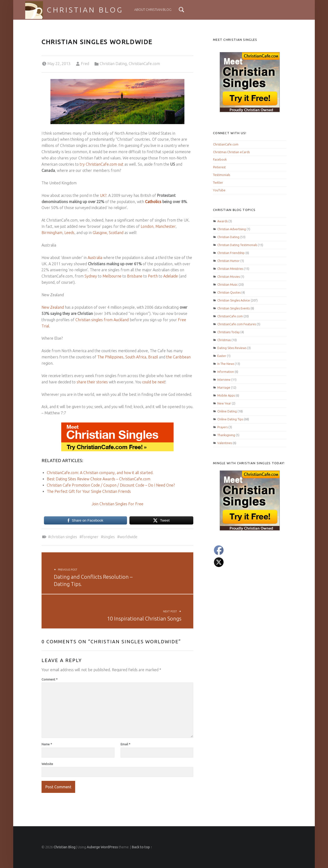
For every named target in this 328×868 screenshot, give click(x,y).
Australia (95, 258)
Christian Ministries (230, 269)
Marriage (224, 387)
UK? (103, 195)
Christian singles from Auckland (102, 320)
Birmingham (52, 233)
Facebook (220, 159)
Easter (222, 356)
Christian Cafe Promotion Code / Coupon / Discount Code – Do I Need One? (111, 485)
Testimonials (222, 175)
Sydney (91, 276)
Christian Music (228, 284)
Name (47, 744)
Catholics (153, 202)
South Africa (136, 357)
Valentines (225, 443)
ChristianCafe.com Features (237, 324)
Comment (50, 679)
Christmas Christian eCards (231, 152)
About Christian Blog (153, 10)
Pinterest (219, 167)
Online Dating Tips (230, 419)
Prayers (222, 427)
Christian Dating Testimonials (237, 245)
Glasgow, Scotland (108, 233)
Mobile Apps (226, 395)
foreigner (90, 537)
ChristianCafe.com (144, 64)
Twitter (218, 182)
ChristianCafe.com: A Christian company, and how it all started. (100, 473)
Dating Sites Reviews (232, 348)
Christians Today (228, 332)
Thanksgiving (226, 435)
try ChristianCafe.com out (102, 164)
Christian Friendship (231, 253)
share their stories (92, 382)
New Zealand (53, 307)
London (147, 226)
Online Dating (227, 411)
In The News (226, 364)
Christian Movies (229, 277)
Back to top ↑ (142, 847)
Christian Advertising (232, 229)
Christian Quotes (229, 292)
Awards (222, 221)
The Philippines (110, 357)
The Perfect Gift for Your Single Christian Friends (89, 491)
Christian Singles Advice (234, 300)
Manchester (165, 226)
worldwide (128, 537)
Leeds (69, 233)
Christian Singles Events (234, 308)
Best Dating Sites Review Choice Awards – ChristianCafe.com (99, 479)
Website (47, 764)
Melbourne (112, 276)
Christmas (224, 340)
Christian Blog (85, 10)
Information (226, 372)
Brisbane (135, 276)
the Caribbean (178, 357)
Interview (224, 380)
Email (125, 744)
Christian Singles (64, 537)
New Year (224, 403)
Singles (109, 537)
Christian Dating (113, 64)
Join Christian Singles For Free (118, 504)
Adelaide (171, 276)
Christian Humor (228, 261)
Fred (85, 64)
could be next (154, 382)
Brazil (153, 357)
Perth (153, 276)
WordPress (109, 847)
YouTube (219, 190)
